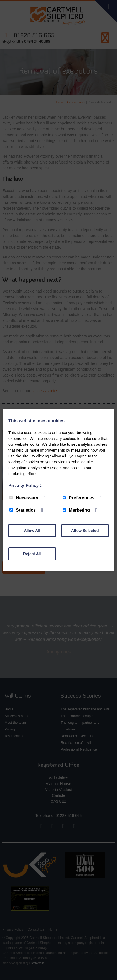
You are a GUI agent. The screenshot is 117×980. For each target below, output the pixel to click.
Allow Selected (85, 531)
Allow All (32, 531)
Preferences (79, 498)
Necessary (24, 498)
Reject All (32, 554)
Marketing (76, 510)
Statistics (23, 510)
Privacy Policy (25, 486)
